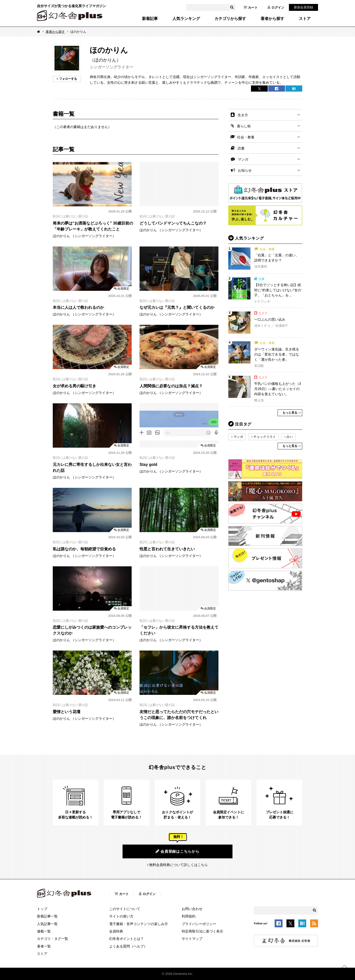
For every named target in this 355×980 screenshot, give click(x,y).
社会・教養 (246, 137)
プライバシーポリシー (199, 924)
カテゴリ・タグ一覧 (53, 939)
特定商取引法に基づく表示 (202, 931)
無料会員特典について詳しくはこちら (178, 865)
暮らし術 (244, 126)
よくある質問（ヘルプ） (128, 946)
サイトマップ (192, 939)
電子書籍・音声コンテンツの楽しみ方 (139, 924)
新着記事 (150, 19)
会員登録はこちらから (177, 851)
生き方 (243, 115)
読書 (241, 148)
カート (250, 7)
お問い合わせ (192, 909)
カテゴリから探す (230, 19)
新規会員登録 (303, 7)
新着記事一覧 (47, 916)
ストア (305, 19)
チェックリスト (265, 437)
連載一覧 (44, 931)
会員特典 (116, 931)
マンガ (243, 159)
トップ (42, 909)
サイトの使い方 (121, 916)
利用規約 (189, 916)
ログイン (276, 7)
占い (290, 437)
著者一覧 (44, 946)
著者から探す (272, 19)
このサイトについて (125, 909)
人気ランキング (186, 19)
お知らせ (245, 170)
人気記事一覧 (47, 924)
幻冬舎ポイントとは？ (126, 939)
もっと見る (290, 413)
